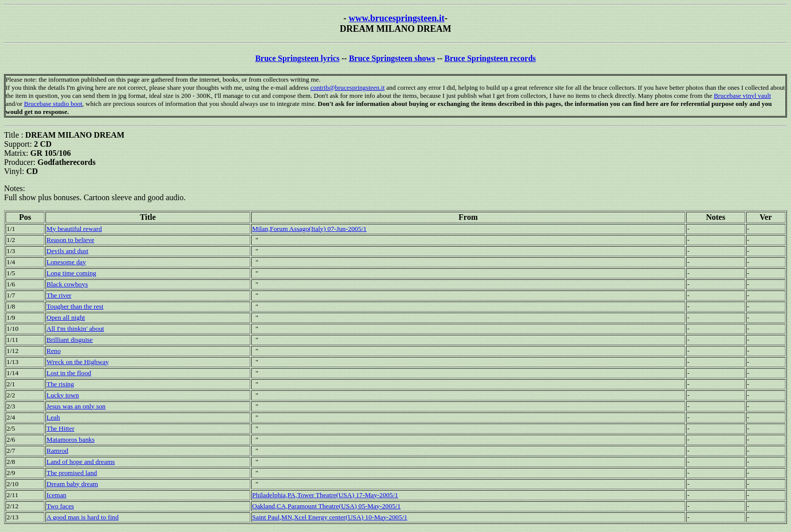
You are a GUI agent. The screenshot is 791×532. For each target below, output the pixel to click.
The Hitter (60, 428)
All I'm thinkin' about (75, 329)
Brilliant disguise (69, 340)
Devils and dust (67, 251)
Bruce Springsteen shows (392, 58)
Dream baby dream (72, 484)
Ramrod (57, 451)
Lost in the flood (69, 373)
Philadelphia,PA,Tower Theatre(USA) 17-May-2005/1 (325, 495)
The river (59, 295)
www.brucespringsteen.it (397, 18)
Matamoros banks (70, 439)
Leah (53, 417)
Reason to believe (70, 240)
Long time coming (71, 273)
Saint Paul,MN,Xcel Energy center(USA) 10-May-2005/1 (330, 517)
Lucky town (63, 395)
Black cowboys (67, 284)
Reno (53, 351)
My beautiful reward (74, 229)
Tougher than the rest (75, 306)
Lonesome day (66, 262)
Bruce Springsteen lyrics (297, 58)
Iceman (56, 495)
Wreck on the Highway (77, 362)
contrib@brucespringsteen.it (347, 87)
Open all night (66, 317)
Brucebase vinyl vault (742, 96)
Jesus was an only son (76, 406)
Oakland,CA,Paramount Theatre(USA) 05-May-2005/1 (326, 506)
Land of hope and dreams (80, 462)
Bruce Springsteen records (490, 58)
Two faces (60, 506)
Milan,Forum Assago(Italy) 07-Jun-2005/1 (309, 229)
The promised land (72, 473)
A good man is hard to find (82, 517)
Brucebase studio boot (53, 104)
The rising (60, 384)
